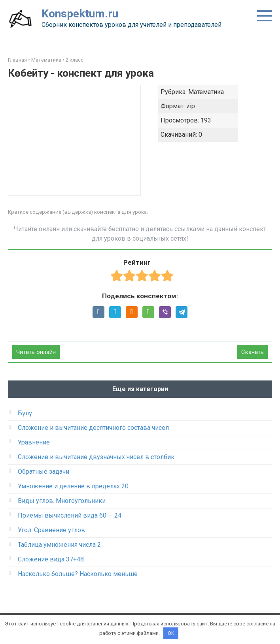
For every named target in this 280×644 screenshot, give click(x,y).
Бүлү (25, 413)
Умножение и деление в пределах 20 (73, 486)
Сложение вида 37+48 (51, 559)
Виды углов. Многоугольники (62, 501)
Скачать (253, 352)
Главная (17, 60)
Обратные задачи (44, 472)
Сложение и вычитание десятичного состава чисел (93, 428)
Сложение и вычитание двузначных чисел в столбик (96, 457)
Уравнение (34, 442)
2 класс (75, 60)
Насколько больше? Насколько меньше (78, 574)
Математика (46, 60)
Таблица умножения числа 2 (59, 545)
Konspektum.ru (80, 14)
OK (171, 633)
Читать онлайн (36, 352)
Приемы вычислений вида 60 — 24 (70, 515)
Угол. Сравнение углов (51, 530)
